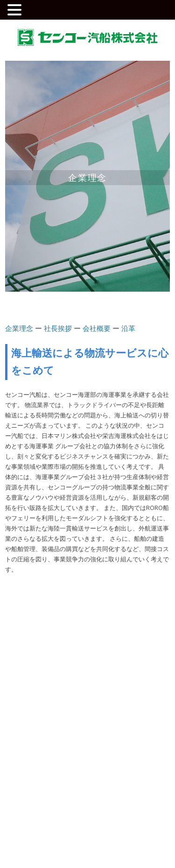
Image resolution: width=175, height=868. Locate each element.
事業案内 (105, 608)
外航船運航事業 (111, 634)
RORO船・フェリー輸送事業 (123, 651)
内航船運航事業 (111, 623)
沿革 (128, 328)
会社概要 (97, 328)
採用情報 (26, 702)
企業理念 (19, 328)
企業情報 (26, 608)
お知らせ (105, 679)
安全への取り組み (42, 679)
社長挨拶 (58, 328)
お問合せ (105, 702)
